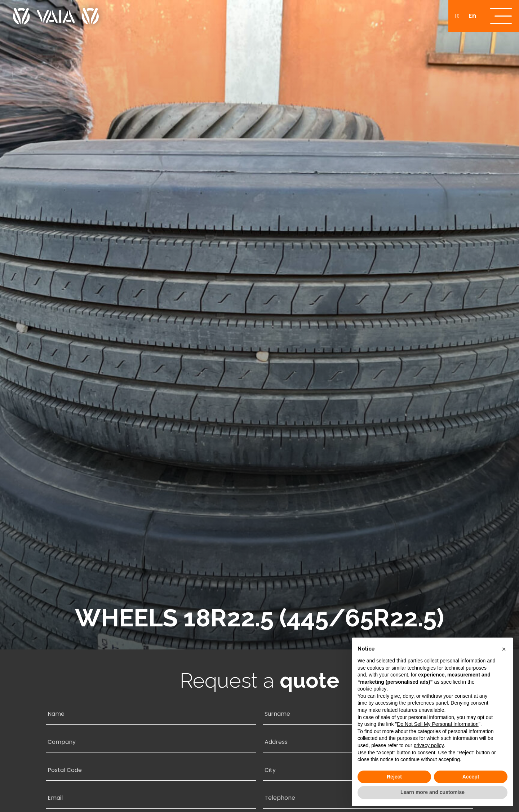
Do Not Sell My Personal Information (438, 724)
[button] (504, 649)
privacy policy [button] (429, 745)
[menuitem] (456, 16)
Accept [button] (471, 777)
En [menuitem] (472, 16)
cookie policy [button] (372, 689)
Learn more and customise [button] (432, 792)
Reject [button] (394, 777)
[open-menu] (501, 16)
